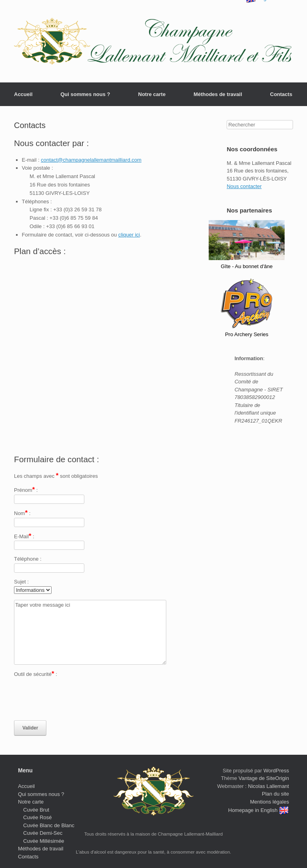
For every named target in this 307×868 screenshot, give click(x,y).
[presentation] (75, 700)
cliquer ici (129, 235)
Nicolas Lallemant (268, 786)
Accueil (23, 94)
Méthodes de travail (218, 94)
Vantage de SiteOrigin (264, 778)
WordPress (276, 771)
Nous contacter (244, 186)
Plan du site (275, 794)
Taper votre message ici (90, 632)
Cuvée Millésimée (44, 841)
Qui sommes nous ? (85, 94)
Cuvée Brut (36, 810)
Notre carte (152, 94)
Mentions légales (269, 802)
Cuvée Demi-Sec (43, 833)
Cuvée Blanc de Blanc (49, 825)
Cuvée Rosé (38, 817)
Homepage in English (259, 810)
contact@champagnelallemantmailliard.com (91, 160)
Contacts (281, 94)
